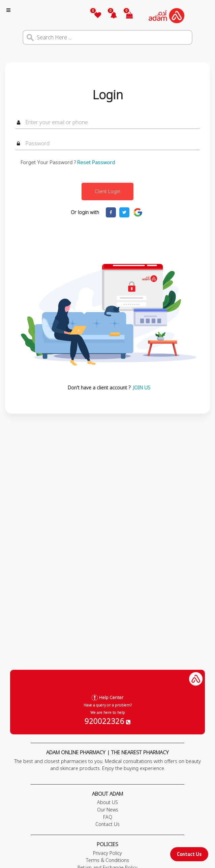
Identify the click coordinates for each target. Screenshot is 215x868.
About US (107, 802)
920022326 (107, 721)
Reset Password (96, 162)
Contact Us (189, 854)
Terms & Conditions (107, 860)
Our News (108, 810)
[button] (110, 16)
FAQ (108, 817)
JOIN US (142, 388)
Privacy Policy (107, 853)
